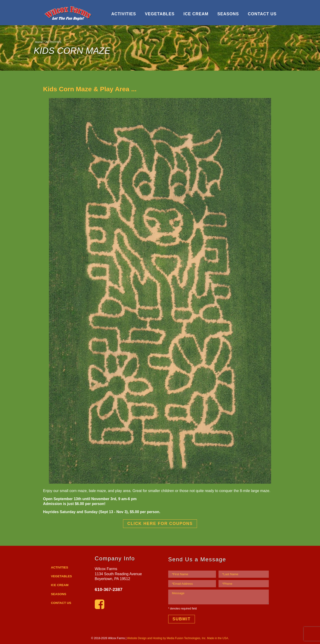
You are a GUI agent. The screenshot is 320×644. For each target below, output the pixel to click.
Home (39, 42)
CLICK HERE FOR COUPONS (160, 524)
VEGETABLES (160, 14)
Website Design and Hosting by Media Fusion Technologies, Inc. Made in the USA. (178, 638)
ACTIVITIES (124, 14)
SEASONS (228, 14)
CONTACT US (262, 14)
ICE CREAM (196, 14)
